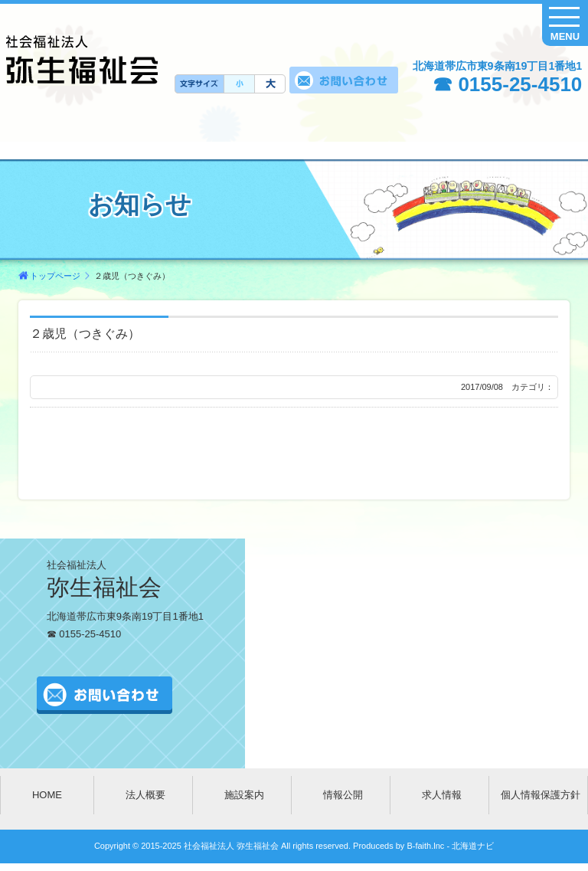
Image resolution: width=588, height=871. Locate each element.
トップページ (55, 276)
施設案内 (244, 795)
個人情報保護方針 (541, 795)
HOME (47, 795)
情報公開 (343, 795)
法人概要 (145, 795)
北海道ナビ (473, 846)
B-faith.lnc (424, 846)
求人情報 (442, 795)
